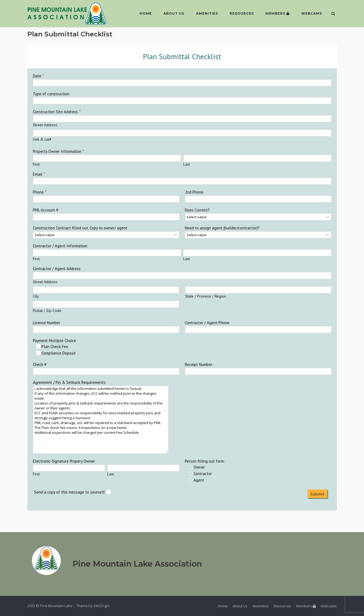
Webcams (311, 13)
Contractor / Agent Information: (61, 246)
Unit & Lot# (42, 139)
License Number (47, 323)
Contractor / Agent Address (57, 269)
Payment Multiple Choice (54, 341)
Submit (317, 494)
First (36, 164)
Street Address (45, 125)
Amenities (206, 13)
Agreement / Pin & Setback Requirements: (70, 382)
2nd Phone (194, 192)
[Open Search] (335, 14)
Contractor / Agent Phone (207, 323)
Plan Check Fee (52, 347)
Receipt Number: (199, 364)
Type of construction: (52, 94)
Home (145, 13)
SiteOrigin (101, 606)
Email (38, 174)
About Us (173, 13)
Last (186, 164)
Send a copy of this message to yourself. (72, 492)
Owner (197, 467)
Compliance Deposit (56, 353)
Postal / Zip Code (47, 311)
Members (277, 13)
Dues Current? (197, 210)
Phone (38, 192)
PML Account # (46, 210)
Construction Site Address (55, 112)
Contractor (200, 474)
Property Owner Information (57, 151)
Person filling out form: (205, 461)
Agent (196, 480)
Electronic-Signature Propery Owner (64, 461)
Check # (40, 364)
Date (37, 76)
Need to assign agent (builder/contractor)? (222, 228)
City (36, 296)
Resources (241, 13)
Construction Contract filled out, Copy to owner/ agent (80, 228)
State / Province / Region (205, 296)
